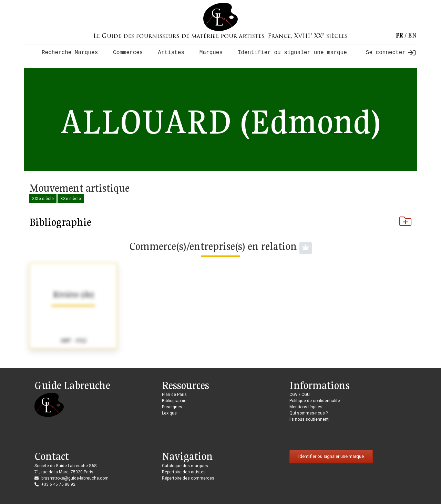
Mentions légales (306, 407)
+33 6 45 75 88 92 (58, 484)
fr (399, 35)
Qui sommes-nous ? (309, 413)
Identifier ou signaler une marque (292, 53)
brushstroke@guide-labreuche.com (75, 478)
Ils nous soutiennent (309, 419)
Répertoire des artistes (184, 472)
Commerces (128, 53)
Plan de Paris (174, 395)
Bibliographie (220, 222)
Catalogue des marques (185, 466)
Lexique (169, 413)
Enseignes (172, 407)
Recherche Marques (70, 53)
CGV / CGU (300, 395)
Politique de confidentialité (315, 401)
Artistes (171, 53)
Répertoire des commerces (188, 478)
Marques (211, 53)
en (412, 35)
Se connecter (391, 53)
